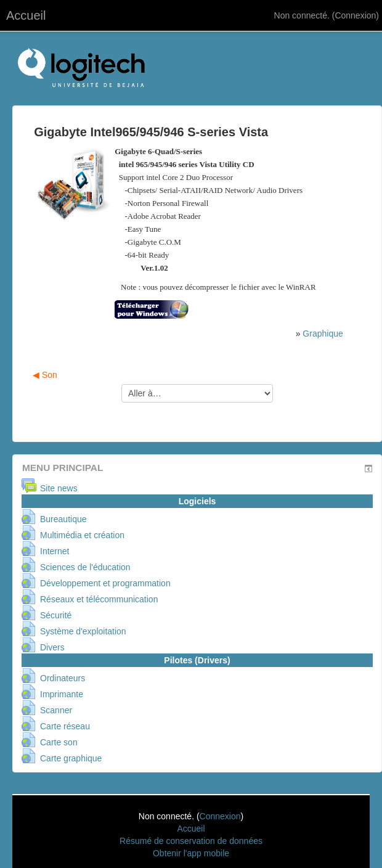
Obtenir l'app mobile (191, 853)
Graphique (323, 334)
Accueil (26, 15)
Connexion (355, 15)
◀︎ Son (45, 375)
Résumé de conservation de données (191, 841)
